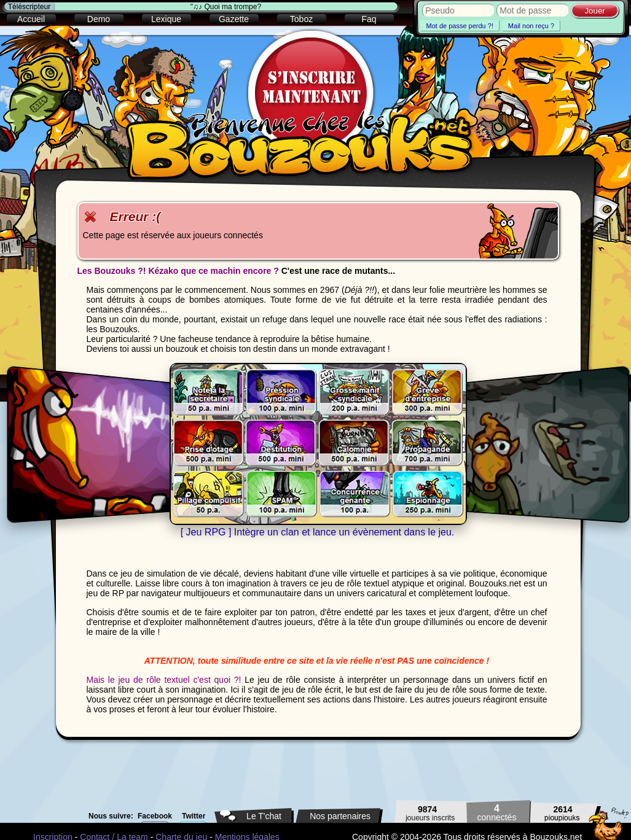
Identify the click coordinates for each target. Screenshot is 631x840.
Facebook (155, 816)
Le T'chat (264, 816)
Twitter (194, 816)
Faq (369, 19)
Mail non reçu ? (531, 26)
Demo (99, 19)
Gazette (234, 19)
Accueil (31, 19)
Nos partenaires (340, 816)
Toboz (301, 19)
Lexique (166, 19)
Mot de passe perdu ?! (460, 26)
